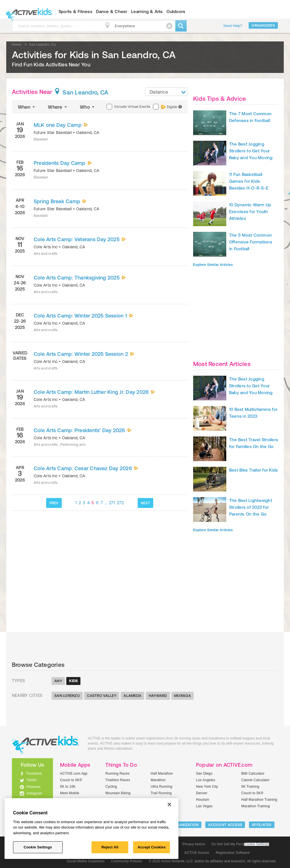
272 (121, 503)
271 (112, 503)
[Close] (169, 804)
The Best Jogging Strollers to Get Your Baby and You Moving (251, 151)
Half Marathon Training (259, 800)
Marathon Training (256, 806)
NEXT (145, 503)
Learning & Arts (147, 11)
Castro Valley (102, 696)
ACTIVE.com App (74, 774)
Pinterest (33, 787)
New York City (207, 787)
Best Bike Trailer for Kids (253, 470)
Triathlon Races (118, 780)
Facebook (34, 774)
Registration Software (233, 853)
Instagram (34, 793)
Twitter (32, 780)
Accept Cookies (152, 847)
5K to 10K (68, 787)
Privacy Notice (194, 844)
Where (58, 107)
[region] (91, 829)
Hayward (158, 696)
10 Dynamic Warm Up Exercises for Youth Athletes (250, 212)
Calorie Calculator (255, 780)
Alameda (132, 696)
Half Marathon (162, 774)
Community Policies (127, 861)
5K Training (250, 787)
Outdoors (176, 11)
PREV (54, 503)
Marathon (158, 780)
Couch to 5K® (71, 780)
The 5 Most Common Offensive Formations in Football (251, 242)
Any (58, 681)
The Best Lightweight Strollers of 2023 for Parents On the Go (251, 507)
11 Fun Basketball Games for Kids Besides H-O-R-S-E (249, 181)
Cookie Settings (257, 844)
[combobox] (166, 92)
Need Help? (233, 26)
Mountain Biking (118, 793)
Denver (202, 793)
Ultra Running (162, 787)
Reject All (110, 847)
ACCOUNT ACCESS (225, 825)
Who (88, 107)
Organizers (263, 25)
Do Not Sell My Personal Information (240, 844)
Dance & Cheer (112, 11)
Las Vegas (204, 806)
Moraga (183, 696)
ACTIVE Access (197, 853)
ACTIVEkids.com (28, 12)
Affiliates (262, 825)
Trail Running (161, 793)
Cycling (111, 787)
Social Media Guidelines (86, 861)
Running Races (117, 774)
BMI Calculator (253, 774)
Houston (202, 800)
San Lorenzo (67, 696)
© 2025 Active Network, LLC (171, 861)
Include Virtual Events (128, 107)
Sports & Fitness (75, 11)
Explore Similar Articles (213, 265)
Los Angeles (206, 780)
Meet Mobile (70, 793)
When (27, 107)
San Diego (204, 774)
